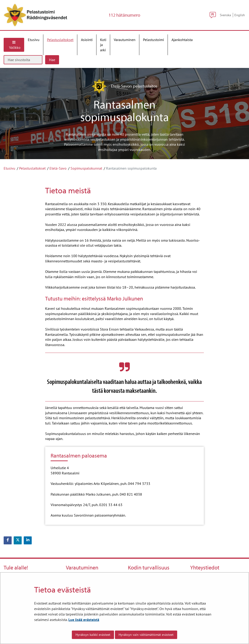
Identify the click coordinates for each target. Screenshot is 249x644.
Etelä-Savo (58, 168)
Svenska (225, 15)
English (240, 15)
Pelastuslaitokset (32, 168)
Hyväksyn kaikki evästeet (93, 635)
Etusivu (9, 168)
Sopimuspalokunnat (86, 168)
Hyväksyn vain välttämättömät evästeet (146, 635)
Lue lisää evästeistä (84, 620)
